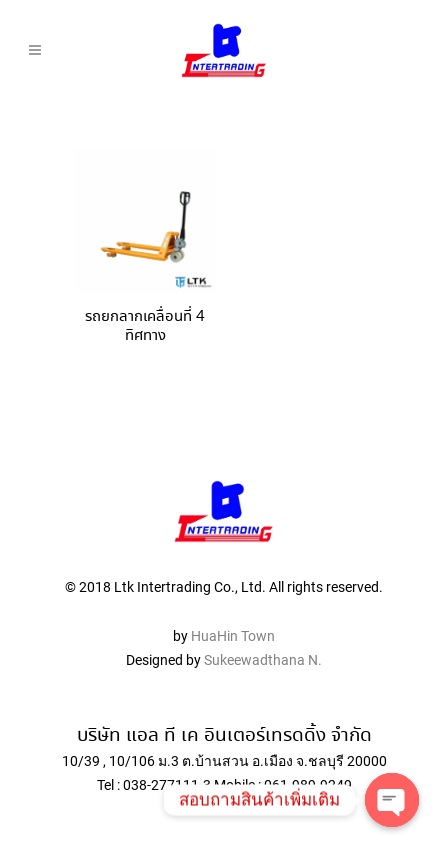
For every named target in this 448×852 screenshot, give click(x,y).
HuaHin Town (233, 636)
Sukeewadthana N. (261, 660)
